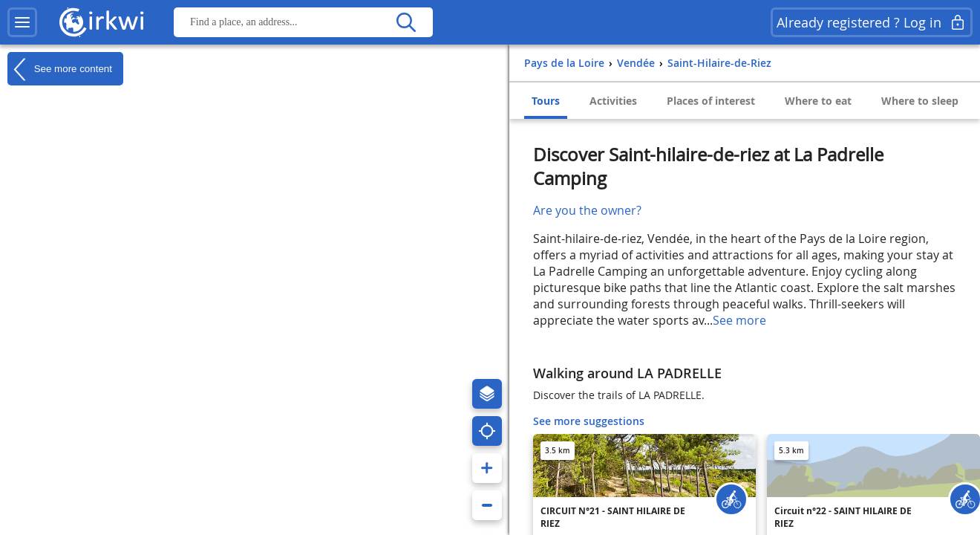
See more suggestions (589, 421)
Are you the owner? (587, 210)
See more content (60, 69)
